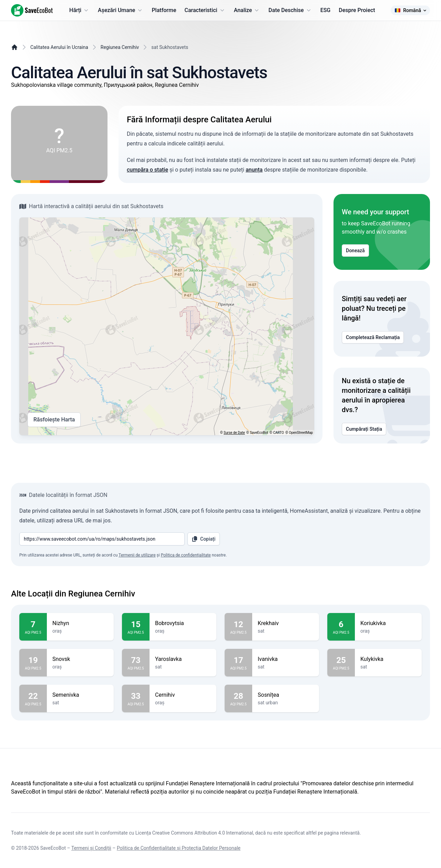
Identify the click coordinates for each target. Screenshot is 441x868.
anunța (254, 170)
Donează (355, 251)
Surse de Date (234, 433)
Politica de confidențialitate (186, 555)
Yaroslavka (183, 659)
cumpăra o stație (147, 170)
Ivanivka (286, 659)
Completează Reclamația (373, 337)
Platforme (164, 10)
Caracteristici (205, 10)
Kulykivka (388, 659)
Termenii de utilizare (137, 555)
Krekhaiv (286, 623)
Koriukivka (388, 623)
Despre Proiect (357, 10)
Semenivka (80, 695)
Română (410, 10)
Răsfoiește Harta (54, 420)
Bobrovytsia (183, 623)
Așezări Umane (121, 10)
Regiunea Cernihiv (120, 47)
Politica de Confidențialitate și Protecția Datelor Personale (179, 848)
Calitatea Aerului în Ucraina (59, 47)
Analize (247, 10)
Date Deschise (290, 10)
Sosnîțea (286, 695)
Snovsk (80, 659)
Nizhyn (80, 623)
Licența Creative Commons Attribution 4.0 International (194, 833)
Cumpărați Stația (364, 429)
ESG (326, 10)
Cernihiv (183, 695)
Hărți (79, 10)
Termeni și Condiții (91, 848)
